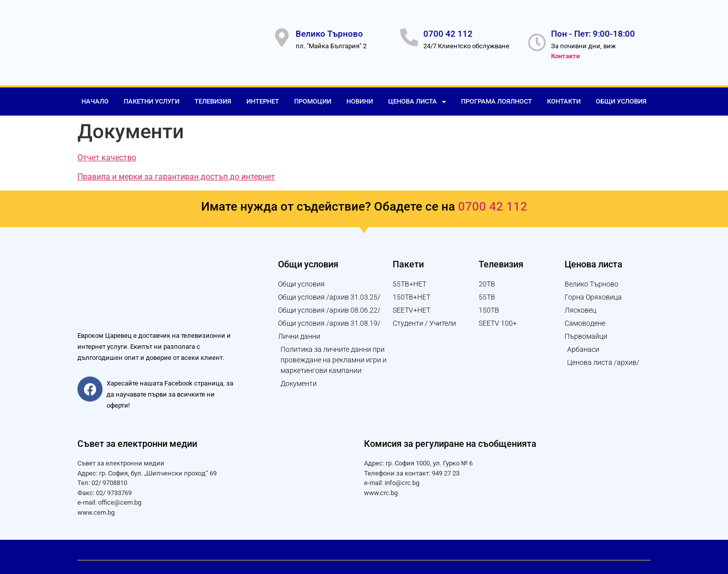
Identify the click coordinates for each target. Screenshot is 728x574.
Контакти (564, 96)
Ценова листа (417, 97)
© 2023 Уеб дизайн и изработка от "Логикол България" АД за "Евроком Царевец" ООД (214, 549)
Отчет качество (107, 153)
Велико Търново (329, 31)
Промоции (313, 96)
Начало (95, 96)
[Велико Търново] (282, 35)
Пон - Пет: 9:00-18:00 (593, 31)
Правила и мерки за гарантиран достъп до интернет (176, 172)
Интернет (263, 96)
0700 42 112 (448, 31)
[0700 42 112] (409, 35)
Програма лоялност (496, 96)
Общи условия (621, 96)
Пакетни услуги (152, 96)
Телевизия (213, 96)
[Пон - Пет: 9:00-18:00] (537, 40)
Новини (360, 96)
